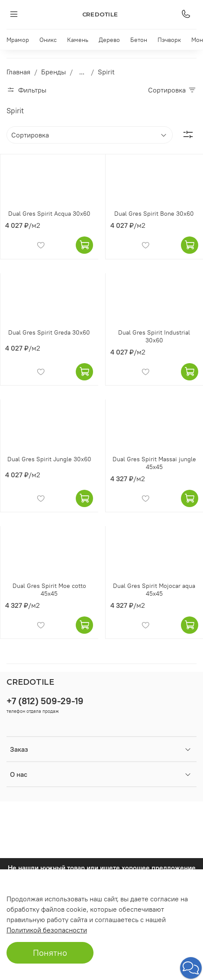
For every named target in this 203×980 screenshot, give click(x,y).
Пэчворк (169, 40)
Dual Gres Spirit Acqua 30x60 (49, 214)
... (82, 72)
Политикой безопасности (47, 930)
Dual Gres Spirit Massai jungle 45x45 (154, 463)
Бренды (53, 72)
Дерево (109, 40)
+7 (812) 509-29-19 (45, 701)
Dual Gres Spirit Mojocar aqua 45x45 (154, 590)
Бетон (139, 40)
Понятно (50, 953)
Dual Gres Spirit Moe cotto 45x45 (49, 590)
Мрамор (18, 40)
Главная (18, 72)
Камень (78, 40)
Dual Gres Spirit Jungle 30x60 (49, 459)
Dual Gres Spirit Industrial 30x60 (154, 336)
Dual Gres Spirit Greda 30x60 (49, 332)
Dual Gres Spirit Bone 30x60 (154, 214)
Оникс (48, 40)
